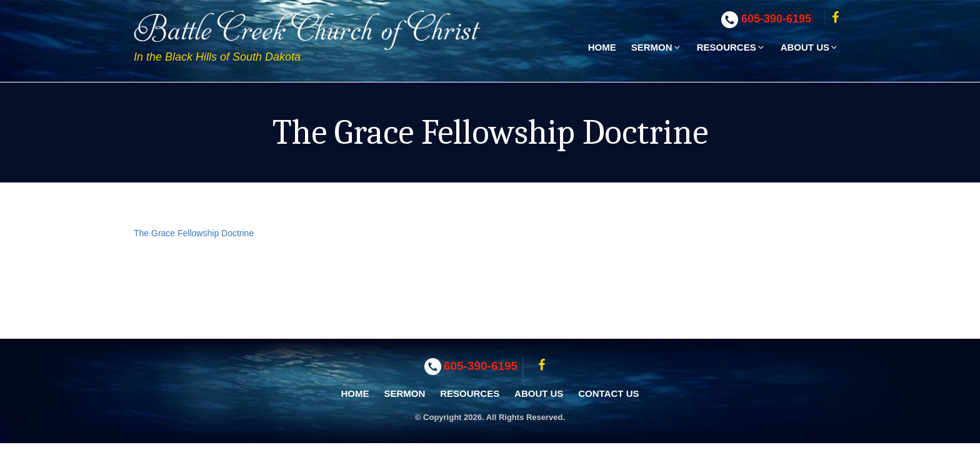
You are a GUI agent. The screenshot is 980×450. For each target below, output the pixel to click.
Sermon (657, 47)
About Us (810, 47)
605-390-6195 (776, 19)
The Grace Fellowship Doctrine (194, 233)
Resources (731, 47)
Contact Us (608, 393)
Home (602, 47)
